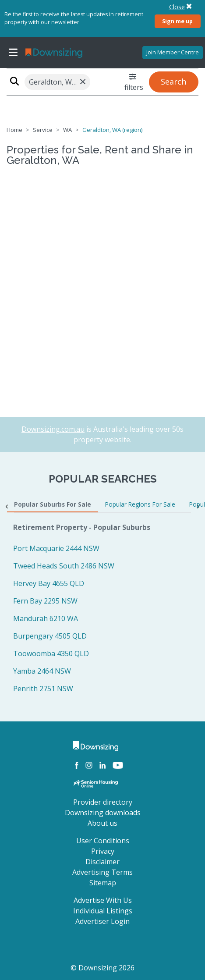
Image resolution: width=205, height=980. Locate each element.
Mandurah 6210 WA (46, 618)
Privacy (103, 851)
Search (173, 82)
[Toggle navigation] (13, 53)
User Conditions (103, 841)
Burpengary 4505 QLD (50, 636)
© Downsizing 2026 (102, 968)
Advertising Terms (102, 872)
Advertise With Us (103, 900)
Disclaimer (102, 862)
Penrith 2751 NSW (43, 689)
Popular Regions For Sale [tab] (140, 504)
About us (102, 823)
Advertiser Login (102, 921)
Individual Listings (103, 911)
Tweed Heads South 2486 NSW (64, 566)
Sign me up (177, 21)
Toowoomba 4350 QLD (51, 653)
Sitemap (103, 883)
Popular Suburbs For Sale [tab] (53, 504)
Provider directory (103, 802)
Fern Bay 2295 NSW (45, 601)
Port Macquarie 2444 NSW (56, 548)
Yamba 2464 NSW (42, 671)
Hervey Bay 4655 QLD (49, 583)
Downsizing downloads (103, 813)
